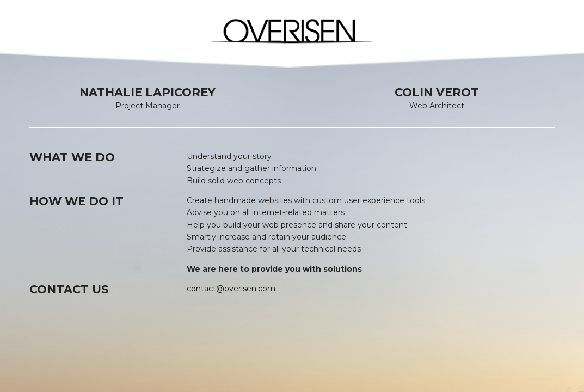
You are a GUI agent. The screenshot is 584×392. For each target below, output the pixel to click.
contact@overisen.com (231, 289)
